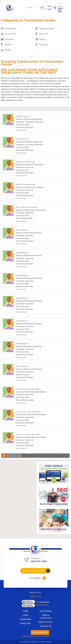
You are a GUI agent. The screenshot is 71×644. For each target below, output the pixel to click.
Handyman (9, 39)
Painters (8, 45)
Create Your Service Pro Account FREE (35, 636)
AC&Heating (10, 29)
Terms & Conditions (46, 617)
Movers (42, 39)
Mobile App (25, 623)
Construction (10, 34)
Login (25, 615)
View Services (21, 130)
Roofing (8, 50)
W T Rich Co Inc (22, 116)
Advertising (25, 619)
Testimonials (46, 611)
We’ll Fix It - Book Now (37, 571)
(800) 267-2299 (60, 10)
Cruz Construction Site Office (28, 389)
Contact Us (46, 626)
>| (20, 456)
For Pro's (30, 8)
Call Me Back (38, 578)
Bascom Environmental (25, 162)
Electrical (43, 34)
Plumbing (43, 45)
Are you (40, 632)
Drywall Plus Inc (22, 230)
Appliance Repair (47, 29)
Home (25, 611)
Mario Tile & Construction (27, 207)
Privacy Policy (46, 622)
